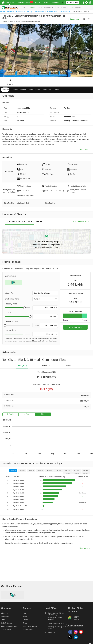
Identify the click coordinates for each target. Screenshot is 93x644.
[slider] (24, 308)
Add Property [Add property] (28, 630)
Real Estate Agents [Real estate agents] (30, 626)
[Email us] (56, 633)
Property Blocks (25, 2)
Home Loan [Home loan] (74, 19)
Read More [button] (85, 150)
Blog (25, 613)
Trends (57, 90)
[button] (45, 293)
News (25, 617)
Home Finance (34, 90)
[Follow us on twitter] (71, 639)
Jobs (3, 620)
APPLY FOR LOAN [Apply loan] (75, 327)
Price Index (47, 90)
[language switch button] (82, 2)
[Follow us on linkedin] (76, 639)
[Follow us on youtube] (82, 634)
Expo (25, 623)
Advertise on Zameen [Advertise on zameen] (9, 626)
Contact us (5, 617)
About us (5, 613)
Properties (10, 2)
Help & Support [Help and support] (7, 623)
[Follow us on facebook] (71, 634)
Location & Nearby (19, 90)
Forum (25, 620)
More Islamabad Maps (81, 221)
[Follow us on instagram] (76, 634)
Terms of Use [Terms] (6, 630)
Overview (5, 90)
